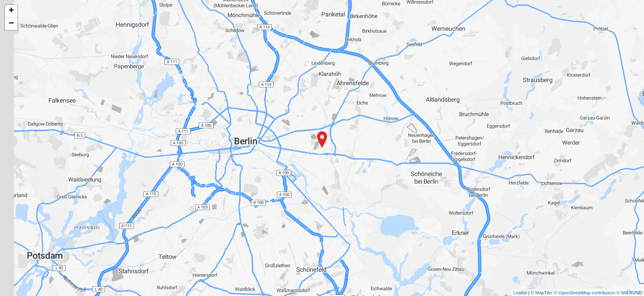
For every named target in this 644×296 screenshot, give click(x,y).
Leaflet (520, 293)
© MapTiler (542, 293)
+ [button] (11, 11)
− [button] (11, 24)
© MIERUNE (629, 293)
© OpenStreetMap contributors (585, 293)
